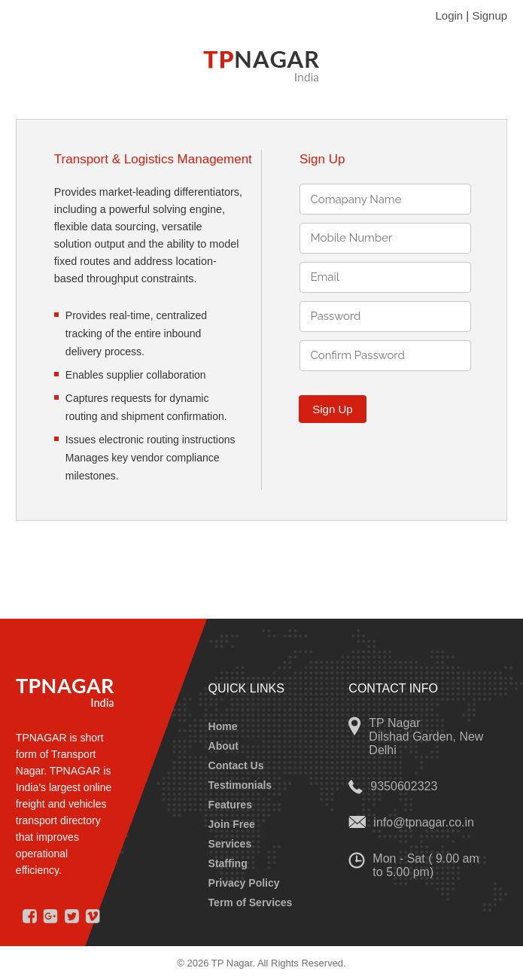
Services (230, 844)
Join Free (232, 824)
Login (449, 15)
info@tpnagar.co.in (424, 822)
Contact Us (236, 765)
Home (223, 726)
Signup (490, 15)
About (223, 746)
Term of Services (251, 902)
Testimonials (240, 785)
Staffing (228, 863)
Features (230, 805)
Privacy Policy (244, 883)
